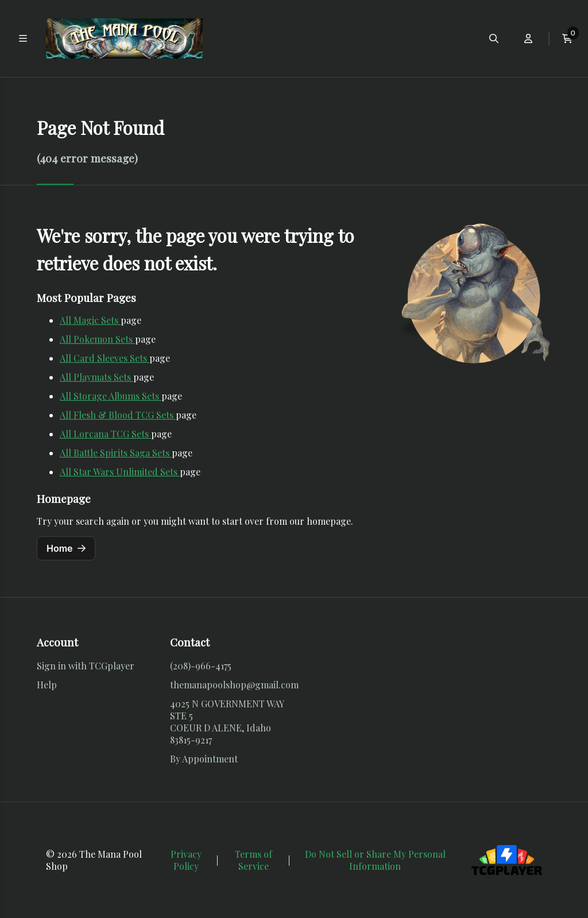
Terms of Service (254, 860)
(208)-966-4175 (201, 666)
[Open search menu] (494, 38)
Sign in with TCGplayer (86, 666)
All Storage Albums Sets (111, 396)
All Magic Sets (90, 320)
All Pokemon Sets (97, 339)
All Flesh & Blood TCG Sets (118, 415)
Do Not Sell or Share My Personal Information (375, 860)
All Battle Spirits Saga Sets (116, 453)
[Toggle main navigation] (23, 38)
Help (47, 685)
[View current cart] (567, 38)
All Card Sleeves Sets (105, 358)
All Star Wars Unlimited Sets (120, 472)
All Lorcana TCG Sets (105, 434)
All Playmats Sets (96, 377)
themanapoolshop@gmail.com (234, 685)
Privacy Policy (186, 860)
